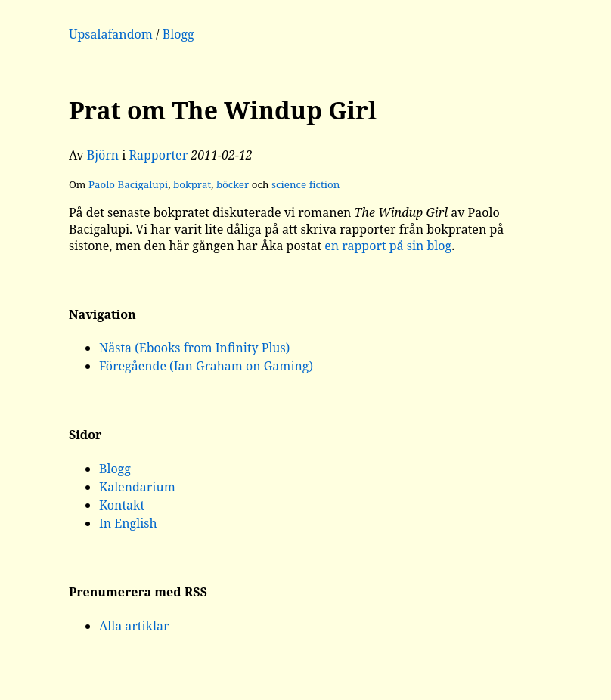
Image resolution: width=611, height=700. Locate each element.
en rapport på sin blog (388, 246)
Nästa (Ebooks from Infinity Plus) (194, 348)
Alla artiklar (134, 626)
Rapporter (159, 155)
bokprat (192, 184)
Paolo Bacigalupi (128, 184)
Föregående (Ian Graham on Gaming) (206, 366)
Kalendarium (137, 487)
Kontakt (122, 505)
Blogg (178, 34)
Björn (103, 155)
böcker (233, 184)
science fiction (305, 184)
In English (128, 523)
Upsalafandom (111, 34)
